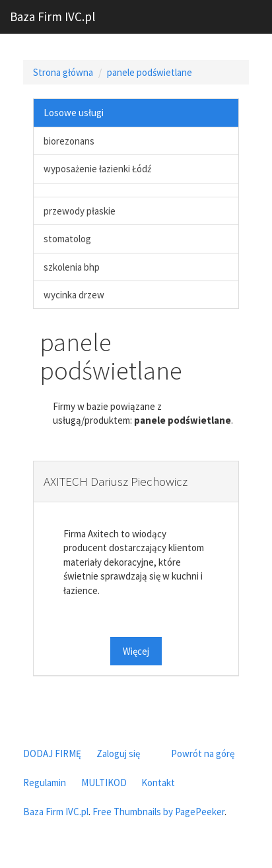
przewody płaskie (80, 211)
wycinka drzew (74, 295)
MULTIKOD (104, 783)
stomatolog (67, 239)
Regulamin (45, 783)
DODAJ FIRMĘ (52, 753)
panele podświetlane (150, 72)
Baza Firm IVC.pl (52, 17)
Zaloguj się (118, 753)
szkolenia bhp (72, 267)
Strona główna (63, 72)
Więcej (136, 651)
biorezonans (69, 141)
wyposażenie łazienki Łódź (97, 169)
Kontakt (158, 783)
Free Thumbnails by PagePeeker (158, 812)
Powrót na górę (203, 753)
